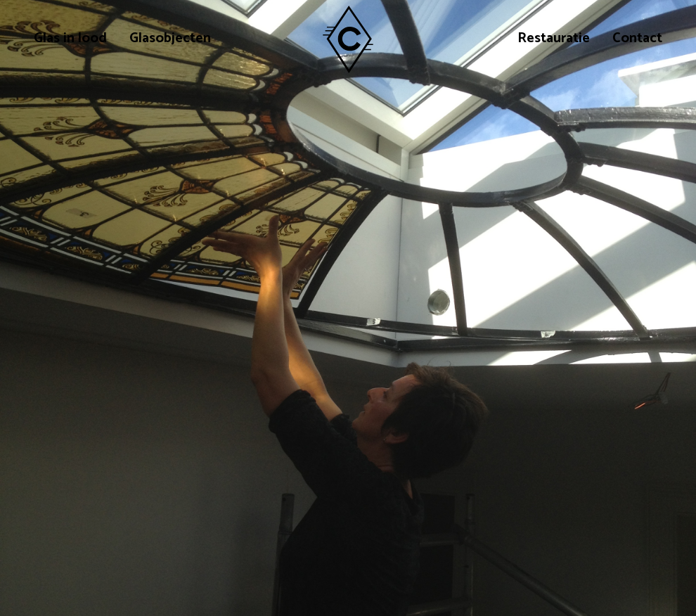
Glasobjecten (170, 40)
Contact (637, 40)
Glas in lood (70, 40)
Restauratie (554, 40)
